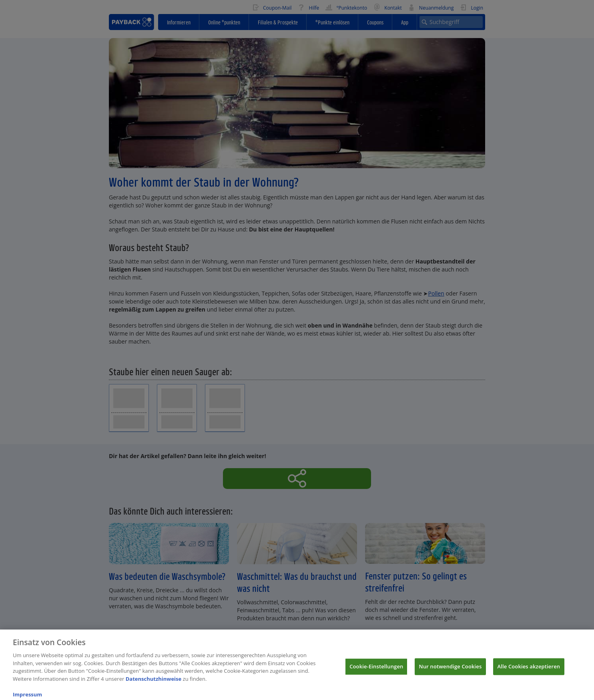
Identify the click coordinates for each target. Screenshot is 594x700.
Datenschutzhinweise (154, 682)
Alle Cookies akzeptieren (529, 670)
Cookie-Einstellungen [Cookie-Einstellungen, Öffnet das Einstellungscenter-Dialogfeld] (376, 670)
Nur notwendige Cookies (451, 670)
